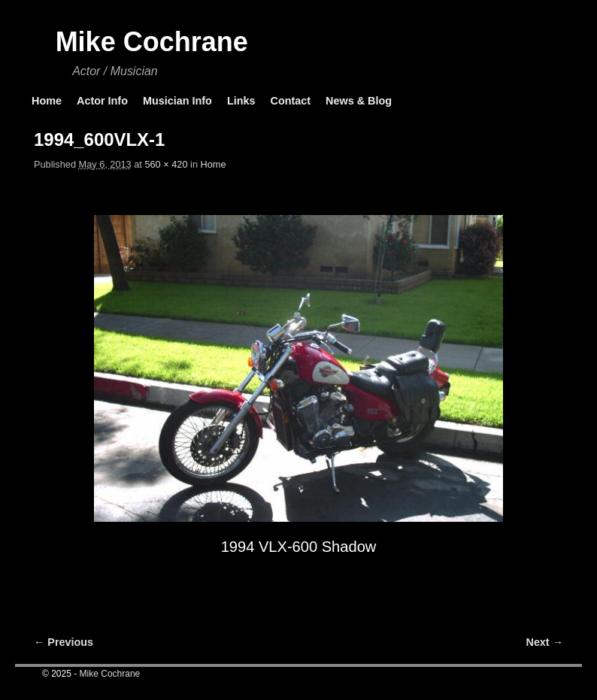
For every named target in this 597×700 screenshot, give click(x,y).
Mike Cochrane (152, 42)
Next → (545, 642)
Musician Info (177, 101)
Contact (290, 101)
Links (241, 101)
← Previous (64, 642)
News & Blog (359, 101)
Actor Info (102, 101)
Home (47, 101)
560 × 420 (166, 164)
